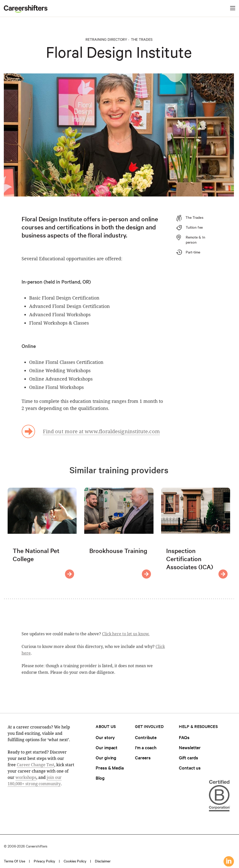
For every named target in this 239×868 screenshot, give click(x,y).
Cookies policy (75, 861)
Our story (105, 737)
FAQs (184, 737)
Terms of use (14, 861)
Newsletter (190, 747)
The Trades (142, 39)
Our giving (106, 757)
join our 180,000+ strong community (35, 781)
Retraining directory (106, 39)
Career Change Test (36, 765)
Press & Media (110, 768)
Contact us (190, 768)
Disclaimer (103, 861)
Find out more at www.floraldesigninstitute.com (101, 431)
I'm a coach (146, 747)
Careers (143, 757)
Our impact (107, 747)
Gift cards (189, 757)
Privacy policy (45, 861)
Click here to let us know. (126, 634)
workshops (26, 777)
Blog (100, 778)
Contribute (146, 737)
